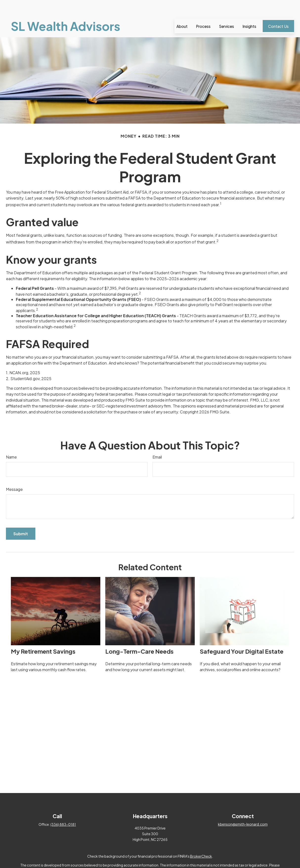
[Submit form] (21, 519)
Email (157, 442)
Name (11, 442)
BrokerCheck (201, 841)
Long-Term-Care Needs (139, 636)
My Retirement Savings (43, 636)
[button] (182, 11)
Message (14, 474)
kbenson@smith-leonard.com (243, 809)
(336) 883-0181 (63, 810)
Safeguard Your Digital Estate (242, 636)
